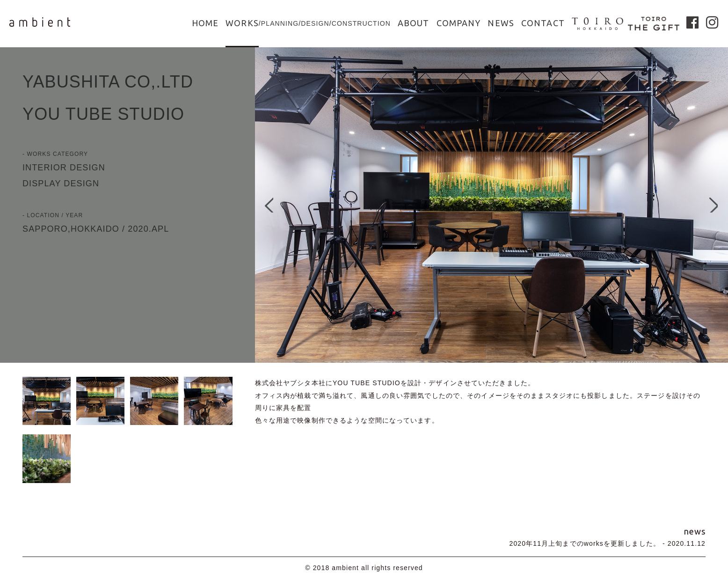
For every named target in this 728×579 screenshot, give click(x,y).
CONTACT (543, 23)
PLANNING (280, 23)
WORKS (242, 23)
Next (716, 205)
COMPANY (459, 23)
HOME (205, 23)
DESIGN (315, 23)
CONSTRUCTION (361, 23)
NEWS (501, 23)
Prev (267, 205)
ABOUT (414, 23)
